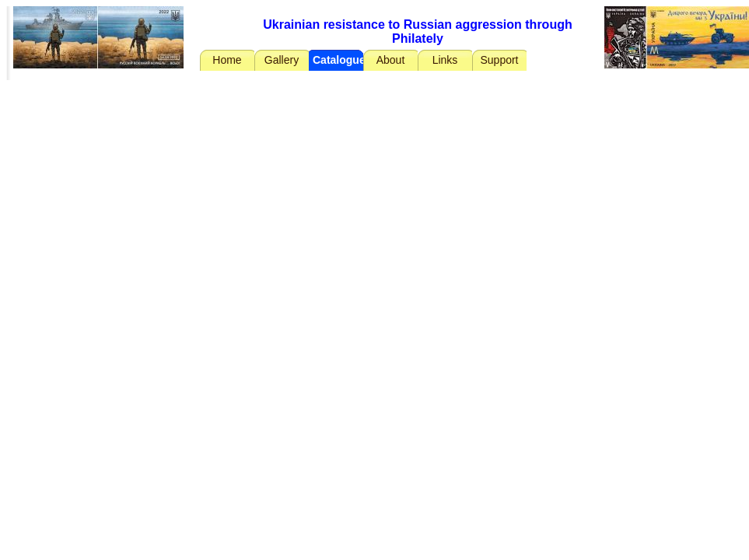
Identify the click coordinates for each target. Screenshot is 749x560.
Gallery (282, 60)
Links (445, 60)
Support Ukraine (499, 62)
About (391, 60)
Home (227, 60)
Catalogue (338, 60)
